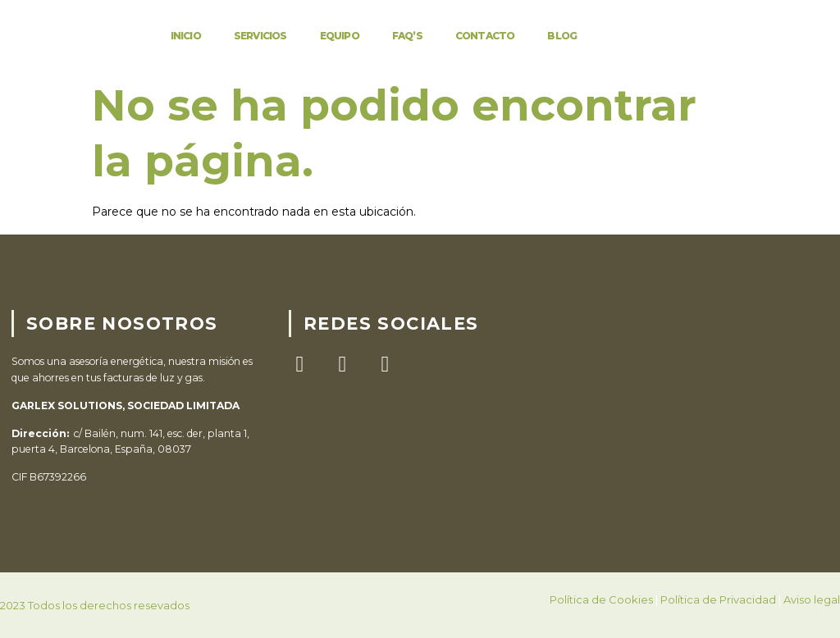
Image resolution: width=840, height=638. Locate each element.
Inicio (186, 36)
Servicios (260, 36)
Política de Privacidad (718, 599)
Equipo (340, 36)
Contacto (485, 36)
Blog (562, 36)
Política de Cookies (601, 599)
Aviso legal (812, 599)
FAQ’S (407, 36)
